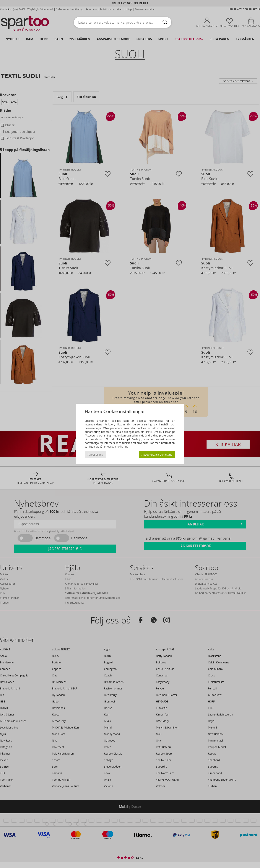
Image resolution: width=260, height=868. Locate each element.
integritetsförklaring (116, 447)
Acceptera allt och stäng (157, 455)
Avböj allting (96, 455)
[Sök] (165, 22)
